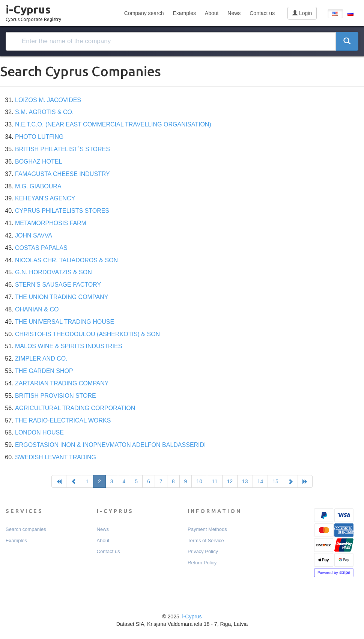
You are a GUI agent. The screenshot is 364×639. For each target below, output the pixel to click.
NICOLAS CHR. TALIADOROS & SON (66, 260)
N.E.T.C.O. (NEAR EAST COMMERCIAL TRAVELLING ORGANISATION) (113, 124)
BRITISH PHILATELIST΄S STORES (62, 149)
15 (275, 481)
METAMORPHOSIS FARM (51, 223)
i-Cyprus (33, 11)
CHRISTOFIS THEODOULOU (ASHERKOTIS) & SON (87, 334)
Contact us (262, 13)
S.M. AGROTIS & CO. (44, 112)
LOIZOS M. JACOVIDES (48, 100)
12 (230, 481)
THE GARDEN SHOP (44, 371)
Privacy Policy (203, 551)
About (212, 13)
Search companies (26, 529)
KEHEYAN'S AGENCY (45, 198)
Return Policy (202, 563)
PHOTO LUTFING (39, 137)
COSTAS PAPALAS (41, 248)
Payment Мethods (207, 529)
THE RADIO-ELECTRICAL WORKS (63, 420)
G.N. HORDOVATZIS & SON (53, 272)
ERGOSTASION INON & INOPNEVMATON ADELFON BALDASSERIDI (111, 445)
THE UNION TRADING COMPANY (62, 297)
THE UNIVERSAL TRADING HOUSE (65, 322)
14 (260, 481)
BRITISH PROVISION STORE (56, 396)
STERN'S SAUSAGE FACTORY (58, 285)
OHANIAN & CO (37, 309)
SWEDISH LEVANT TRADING (56, 457)
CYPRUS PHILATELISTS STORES (62, 211)
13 (245, 481)
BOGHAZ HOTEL (38, 162)
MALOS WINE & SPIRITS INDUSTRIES (68, 346)
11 (215, 481)
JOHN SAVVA (34, 235)
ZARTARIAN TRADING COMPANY (62, 383)
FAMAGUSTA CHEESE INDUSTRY (62, 174)
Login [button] (302, 13)
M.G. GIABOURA (38, 186)
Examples (184, 13)
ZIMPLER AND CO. (41, 359)
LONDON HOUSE (39, 432)
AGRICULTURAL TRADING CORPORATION (75, 408)
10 (199, 481)
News (234, 13)
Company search (144, 13)
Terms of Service (206, 541)
